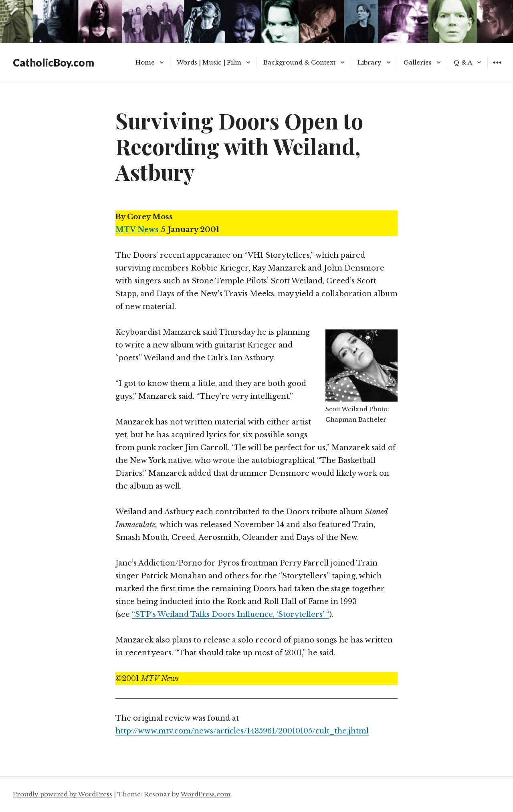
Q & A (463, 62)
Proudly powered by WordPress (63, 794)
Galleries (418, 62)
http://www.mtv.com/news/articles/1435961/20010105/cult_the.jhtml (242, 731)
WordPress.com (206, 794)
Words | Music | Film (209, 62)
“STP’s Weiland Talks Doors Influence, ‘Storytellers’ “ (231, 614)
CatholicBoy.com (54, 63)
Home (145, 62)
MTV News (137, 230)
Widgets (497, 68)
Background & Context (299, 62)
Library (370, 62)
